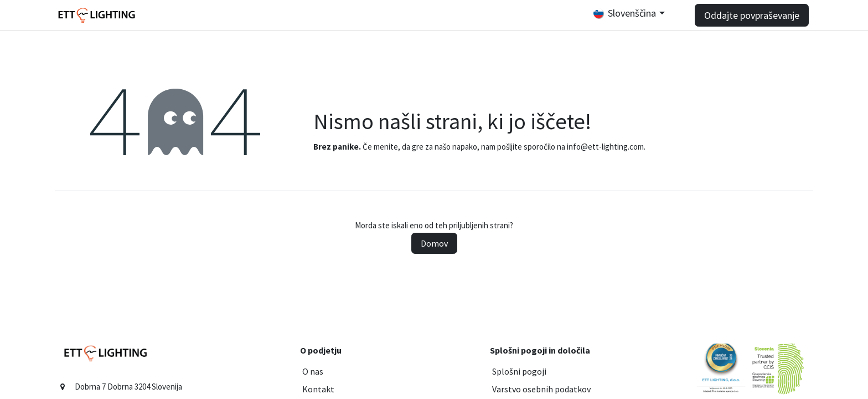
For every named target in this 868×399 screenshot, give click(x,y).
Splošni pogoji (519, 371)
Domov (434, 243)
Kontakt (318, 389)
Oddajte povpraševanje (752, 15)
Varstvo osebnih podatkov (541, 389)
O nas (313, 371)
